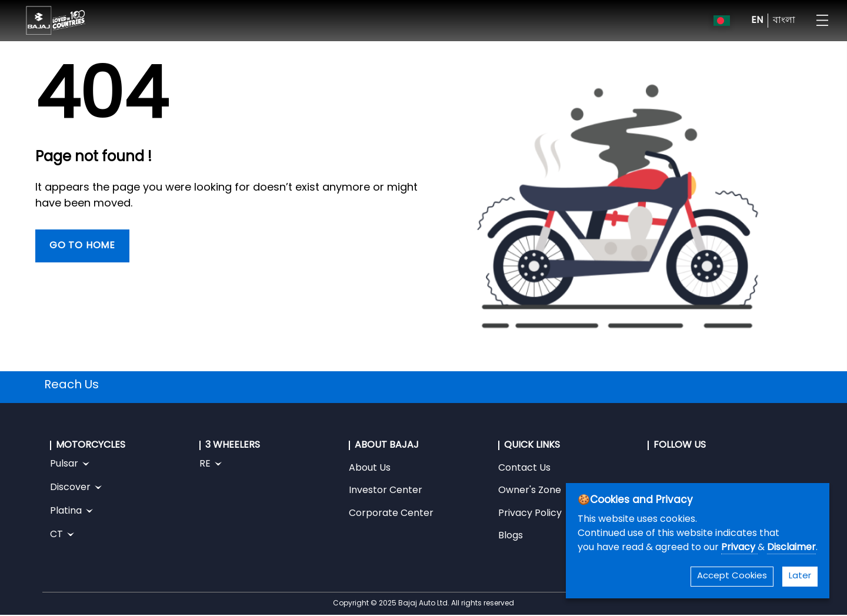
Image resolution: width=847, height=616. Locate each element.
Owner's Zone (530, 491)
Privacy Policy (530, 514)
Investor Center (386, 491)
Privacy (739, 548)
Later (800, 576)
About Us (370, 468)
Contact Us (524, 468)
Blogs (511, 536)
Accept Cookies (732, 576)
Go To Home (82, 246)
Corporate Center (391, 514)
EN (757, 21)
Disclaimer (791, 548)
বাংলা (784, 21)
